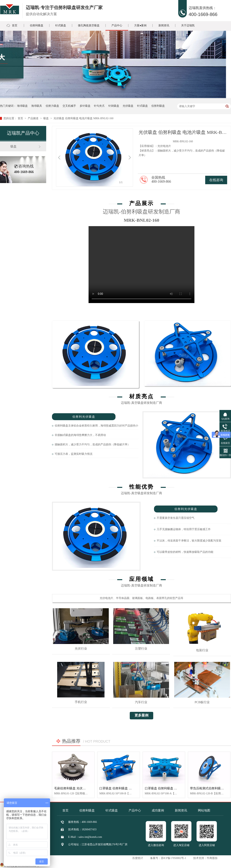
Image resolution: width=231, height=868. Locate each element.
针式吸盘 (61, 25)
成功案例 (158, 810)
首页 (15, 25)
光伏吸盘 (128, 106)
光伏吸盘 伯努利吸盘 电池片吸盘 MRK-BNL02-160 (83, 118)
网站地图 (204, 810)
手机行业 (81, 702)
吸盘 (46, 118)
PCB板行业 (202, 702)
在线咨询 (216, 180)
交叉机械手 (69, 106)
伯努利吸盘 (37, 25)
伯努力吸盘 (52, 106)
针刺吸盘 (114, 106)
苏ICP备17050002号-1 (174, 858)
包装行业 (202, 650)
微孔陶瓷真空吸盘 (89, 25)
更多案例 (141, 715)
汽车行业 (141, 702)
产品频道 (33, 118)
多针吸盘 (85, 106)
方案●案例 (140, 25)
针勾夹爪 (99, 106)
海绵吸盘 (22, 106)
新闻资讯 (164, 25)
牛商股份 (212, 858)
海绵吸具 (37, 106)
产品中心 (117, 25)
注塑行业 (141, 649)
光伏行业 (81, 649)
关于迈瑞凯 (188, 25)
